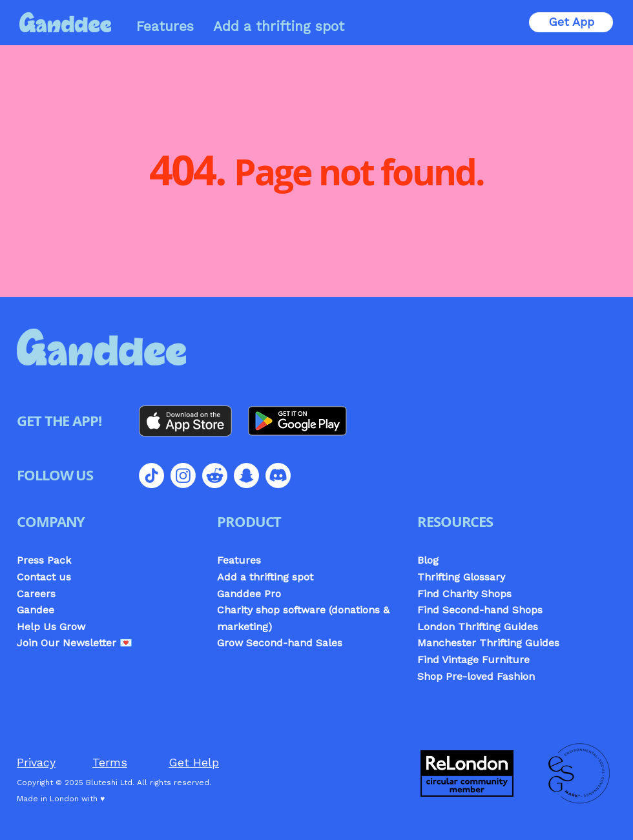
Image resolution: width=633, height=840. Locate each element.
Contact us (44, 577)
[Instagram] (183, 476)
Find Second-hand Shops (480, 610)
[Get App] (571, 22)
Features (239, 560)
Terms (110, 762)
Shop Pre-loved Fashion (476, 676)
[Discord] (278, 476)
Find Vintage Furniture (473, 660)
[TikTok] (151, 476)
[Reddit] (215, 476)
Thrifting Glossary (461, 577)
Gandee (36, 610)
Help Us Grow (51, 627)
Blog (428, 560)
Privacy (36, 762)
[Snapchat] (246, 476)
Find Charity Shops (464, 594)
